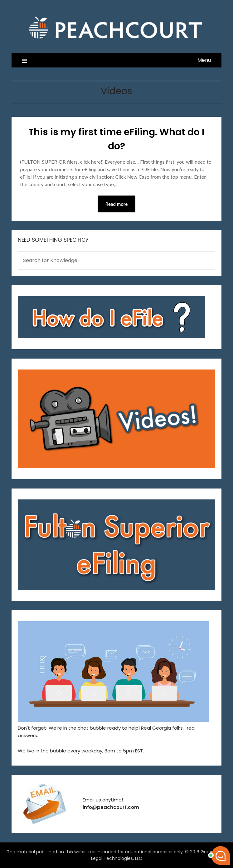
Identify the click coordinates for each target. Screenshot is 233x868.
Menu (204, 60)
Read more (117, 204)
